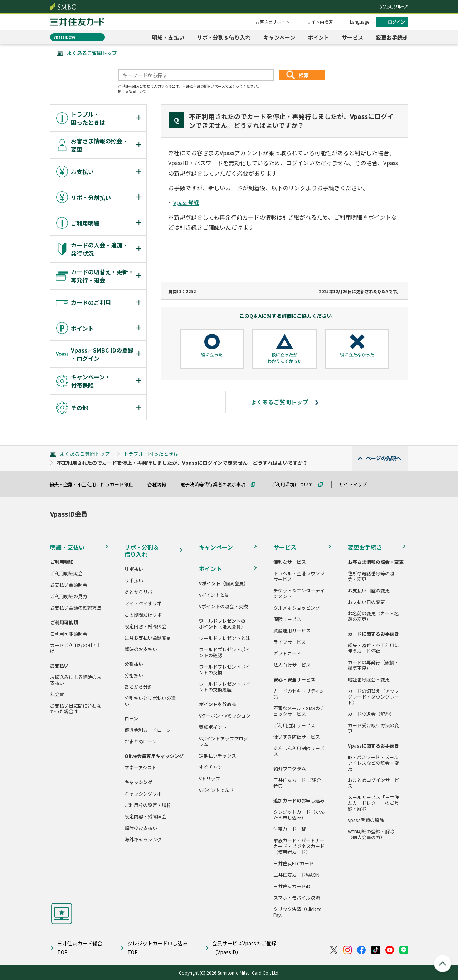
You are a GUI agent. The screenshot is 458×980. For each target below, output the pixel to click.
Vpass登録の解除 (366, 820)
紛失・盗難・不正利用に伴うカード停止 (94, 484)
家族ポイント (213, 727)
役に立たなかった (357, 355)
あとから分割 (138, 687)
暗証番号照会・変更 (369, 680)
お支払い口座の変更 (369, 591)
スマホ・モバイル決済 (297, 898)
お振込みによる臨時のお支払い (76, 680)
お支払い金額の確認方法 (76, 608)
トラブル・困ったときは (151, 454)
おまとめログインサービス (373, 783)
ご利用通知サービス (294, 725)
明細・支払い (168, 37)
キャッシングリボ (143, 794)
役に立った (212, 355)
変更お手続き (392, 37)
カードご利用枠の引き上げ (76, 648)
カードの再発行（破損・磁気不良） (373, 665)
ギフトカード (287, 654)
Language (360, 22)
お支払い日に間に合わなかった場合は (76, 709)
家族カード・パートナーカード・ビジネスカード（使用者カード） (299, 846)
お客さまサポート (273, 22)
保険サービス (287, 619)
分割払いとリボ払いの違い (150, 701)
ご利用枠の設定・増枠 (148, 805)
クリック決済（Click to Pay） (298, 912)
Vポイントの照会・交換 (223, 606)
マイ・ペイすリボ (143, 604)
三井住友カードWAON (296, 875)
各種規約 (160, 484)
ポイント (318, 37)
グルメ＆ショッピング (297, 608)
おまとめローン (141, 742)
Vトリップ (209, 779)
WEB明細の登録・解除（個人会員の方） (371, 834)
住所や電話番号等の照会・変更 (371, 576)
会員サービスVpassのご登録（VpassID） (244, 948)
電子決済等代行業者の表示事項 (216, 484)
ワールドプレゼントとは (225, 638)
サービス (352, 37)
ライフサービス (290, 642)
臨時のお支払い (141, 649)
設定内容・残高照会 (145, 626)
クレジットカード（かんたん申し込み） (299, 815)
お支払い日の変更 (366, 602)
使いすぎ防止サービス (297, 737)
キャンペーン (279, 37)
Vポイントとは (214, 595)
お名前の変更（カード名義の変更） (373, 616)
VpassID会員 (65, 37)
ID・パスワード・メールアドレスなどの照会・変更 (373, 763)
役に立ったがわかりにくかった (284, 358)
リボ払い (134, 581)
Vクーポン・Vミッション (225, 716)
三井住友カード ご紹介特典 (297, 783)
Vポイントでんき (216, 790)
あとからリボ (138, 592)
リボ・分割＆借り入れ (224, 37)
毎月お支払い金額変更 (148, 638)
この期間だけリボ (143, 615)
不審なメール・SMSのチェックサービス (299, 711)
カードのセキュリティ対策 (299, 694)
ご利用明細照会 (66, 573)
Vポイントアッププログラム (223, 742)
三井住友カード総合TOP (80, 948)
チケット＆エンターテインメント (299, 594)
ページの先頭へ (384, 458)
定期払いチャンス (218, 756)
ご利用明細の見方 (69, 596)
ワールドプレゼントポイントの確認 (225, 652)
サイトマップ (356, 484)
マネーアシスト (140, 768)
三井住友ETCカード (294, 863)
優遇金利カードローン (148, 730)
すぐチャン (211, 767)
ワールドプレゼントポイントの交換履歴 (225, 687)
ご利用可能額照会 (69, 634)
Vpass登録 (186, 202)
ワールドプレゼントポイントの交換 (225, 670)
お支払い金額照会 (69, 585)
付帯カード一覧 (290, 829)
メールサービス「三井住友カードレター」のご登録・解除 (373, 803)
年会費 (57, 694)
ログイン (396, 22)
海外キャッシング (143, 839)
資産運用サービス (292, 631)
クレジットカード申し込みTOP (157, 948)
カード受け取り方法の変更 (373, 728)
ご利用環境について (295, 484)
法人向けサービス (292, 665)
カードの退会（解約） (371, 714)
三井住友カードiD (292, 886)
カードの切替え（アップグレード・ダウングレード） (373, 697)
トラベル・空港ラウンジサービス (299, 576)
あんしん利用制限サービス (299, 751)
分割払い (134, 675)
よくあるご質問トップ (92, 53)
